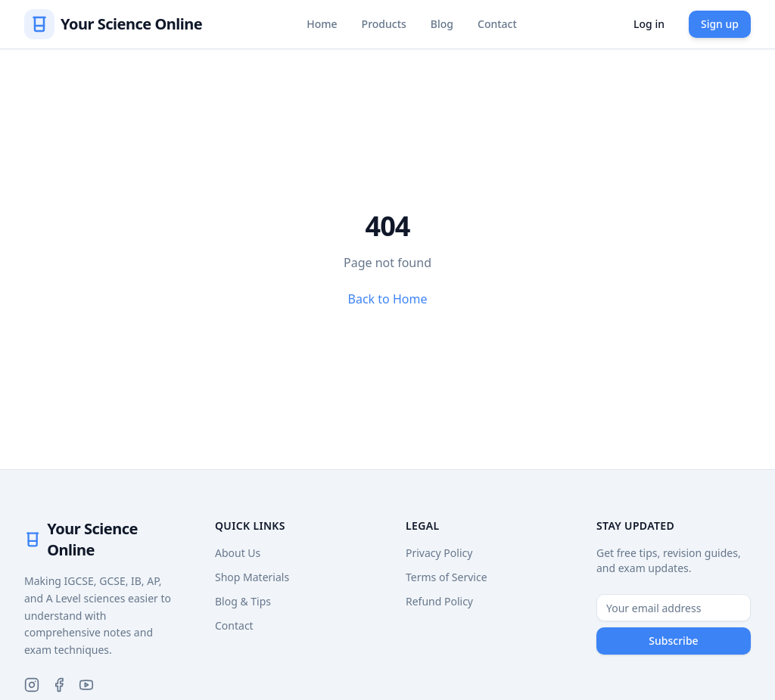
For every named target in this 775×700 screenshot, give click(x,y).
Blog (442, 24)
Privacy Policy (439, 553)
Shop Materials (252, 577)
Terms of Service (447, 577)
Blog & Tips (243, 601)
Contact (497, 24)
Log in (649, 24)
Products (384, 24)
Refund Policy (439, 601)
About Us (238, 553)
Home (322, 24)
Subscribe (673, 641)
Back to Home (388, 299)
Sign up (720, 24)
